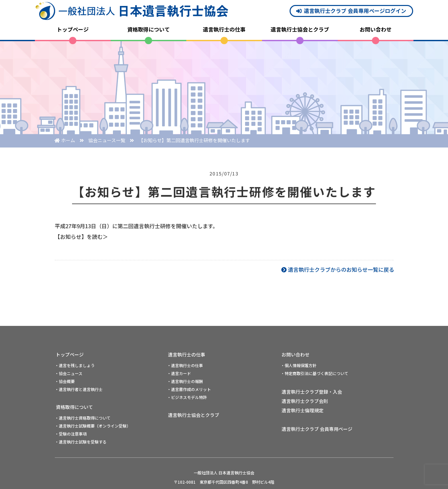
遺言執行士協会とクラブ (300, 29)
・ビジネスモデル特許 (187, 397)
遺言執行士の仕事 (224, 29)
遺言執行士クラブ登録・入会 (312, 392)
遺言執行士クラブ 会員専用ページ (317, 429)
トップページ (73, 29)
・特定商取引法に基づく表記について (314, 373)
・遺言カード (179, 373)
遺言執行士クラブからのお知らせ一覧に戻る (341, 269)
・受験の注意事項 (71, 434)
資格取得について (148, 29)
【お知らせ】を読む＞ (81, 237)
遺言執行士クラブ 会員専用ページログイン (355, 11)
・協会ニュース (69, 373)
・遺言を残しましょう (75, 365)
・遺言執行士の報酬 (185, 381)
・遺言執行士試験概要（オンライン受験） (93, 426)
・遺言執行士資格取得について (83, 418)
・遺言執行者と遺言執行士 (79, 389)
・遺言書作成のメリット (189, 389)
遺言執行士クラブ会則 (305, 401)
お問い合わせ (376, 29)
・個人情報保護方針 (299, 365)
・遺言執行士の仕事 (185, 365)
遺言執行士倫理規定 (303, 410)
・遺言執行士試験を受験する (81, 442)
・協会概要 (65, 381)
